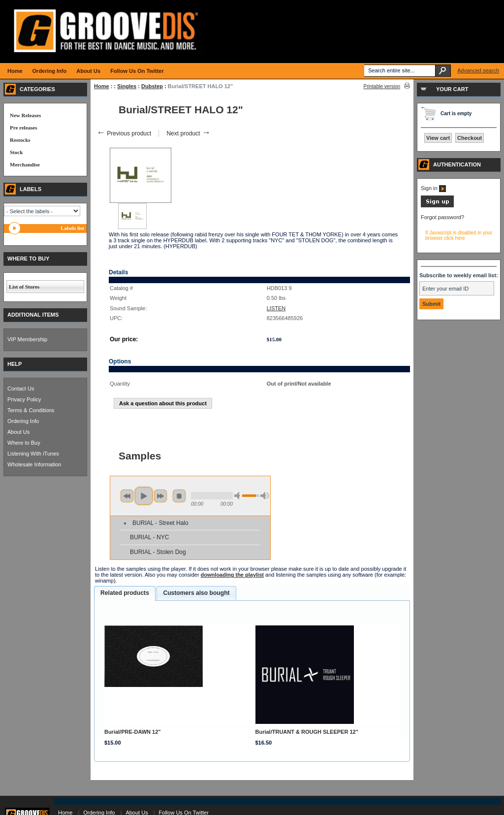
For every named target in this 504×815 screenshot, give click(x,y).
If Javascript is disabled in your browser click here (459, 235)
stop (179, 496)
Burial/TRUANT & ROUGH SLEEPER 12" (307, 732)
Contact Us (21, 389)
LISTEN (276, 308)
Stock (16, 152)
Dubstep (152, 86)
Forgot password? (442, 217)
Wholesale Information (34, 464)
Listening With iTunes (33, 454)
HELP (15, 364)
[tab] (125, 593)
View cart (438, 138)
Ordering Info (23, 421)
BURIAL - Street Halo (160, 523)
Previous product (124, 133)
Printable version (382, 86)
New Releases (25, 115)
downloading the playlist (232, 575)
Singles (127, 86)
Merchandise (25, 164)
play (144, 496)
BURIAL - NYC (150, 537)
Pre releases (23, 128)
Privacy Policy (24, 399)
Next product (188, 133)
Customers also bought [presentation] (196, 593)
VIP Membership (27, 339)
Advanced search (478, 70)
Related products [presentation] (125, 593)
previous (127, 496)
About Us (18, 432)
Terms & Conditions (31, 410)
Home (102, 86)
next (160, 496)
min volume (239, 496)
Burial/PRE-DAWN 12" (133, 732)
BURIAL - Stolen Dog (158, 552)
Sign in (433, 188)
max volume (265, 496)
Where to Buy (24, 443)
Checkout (470, 138)
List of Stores (24, 287)
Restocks (20, 140)
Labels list (72, 228)
